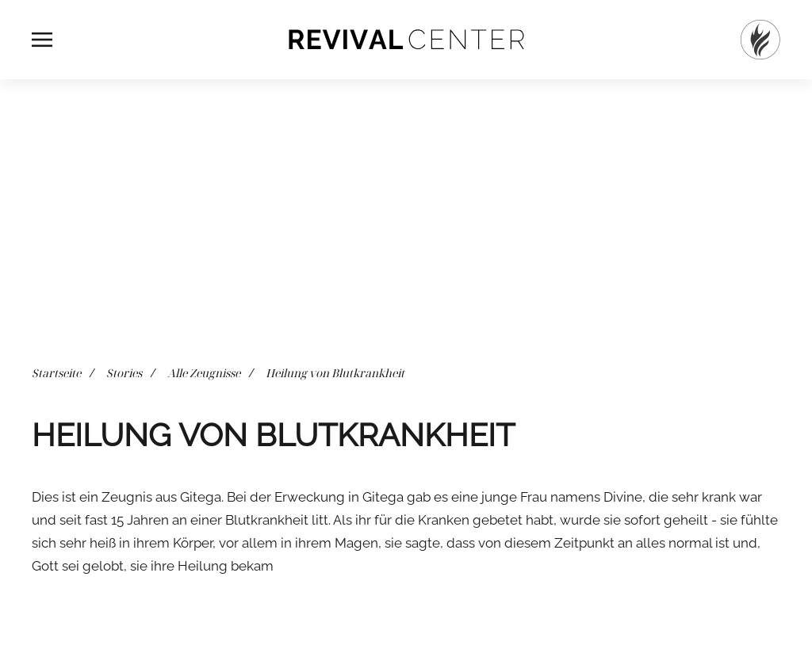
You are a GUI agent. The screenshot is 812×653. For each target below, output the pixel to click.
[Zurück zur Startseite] (406, 40)
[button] (42, 40)
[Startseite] (760, 40)
